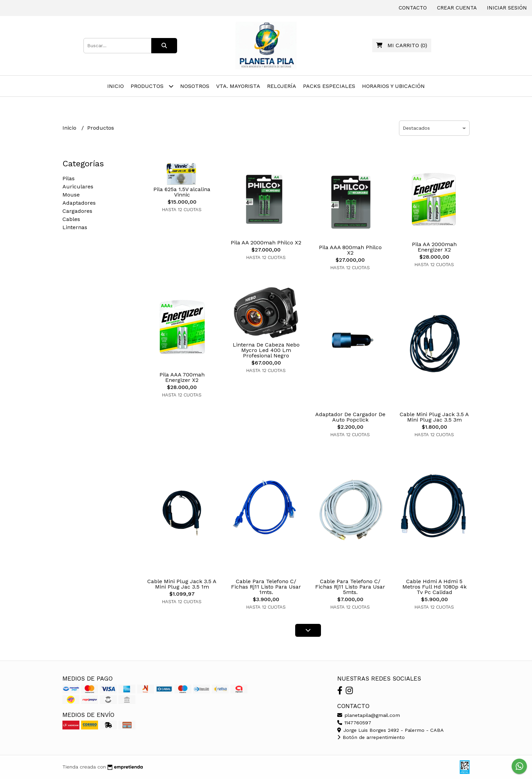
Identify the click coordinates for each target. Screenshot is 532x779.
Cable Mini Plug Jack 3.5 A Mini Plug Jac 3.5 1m (182, 584)
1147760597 (354, 723)
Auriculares (78, 187)
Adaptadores (79, 203)
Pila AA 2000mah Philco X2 (266, 243)
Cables (71, 219)
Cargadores (77, 211)
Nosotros (195, 86)
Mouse (71, 195)
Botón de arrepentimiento (371, 737)
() (402, 45)
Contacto (413, 8)
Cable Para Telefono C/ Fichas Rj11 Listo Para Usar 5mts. (350, 587)
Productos (152, 86)
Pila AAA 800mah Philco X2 (350, 250)
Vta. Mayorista (238, 86)
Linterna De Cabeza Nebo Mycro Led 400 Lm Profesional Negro (266, 350)
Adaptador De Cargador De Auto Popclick (350, 417)
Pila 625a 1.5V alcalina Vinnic (182, 192)
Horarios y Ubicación (393, 86)
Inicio (116, 86)
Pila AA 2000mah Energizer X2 (434, 247)
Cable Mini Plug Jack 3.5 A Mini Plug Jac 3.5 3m (434, 417)
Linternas (75, 227)
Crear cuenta (457, 8)
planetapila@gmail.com (369, 715)
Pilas (69, 178)
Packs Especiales (329, 86)
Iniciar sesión (507, 8)
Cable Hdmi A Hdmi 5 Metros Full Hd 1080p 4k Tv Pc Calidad (434, 587)
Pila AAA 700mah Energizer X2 (182, 377)
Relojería (282, 86)
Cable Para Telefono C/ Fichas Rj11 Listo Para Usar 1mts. (266, 587)
